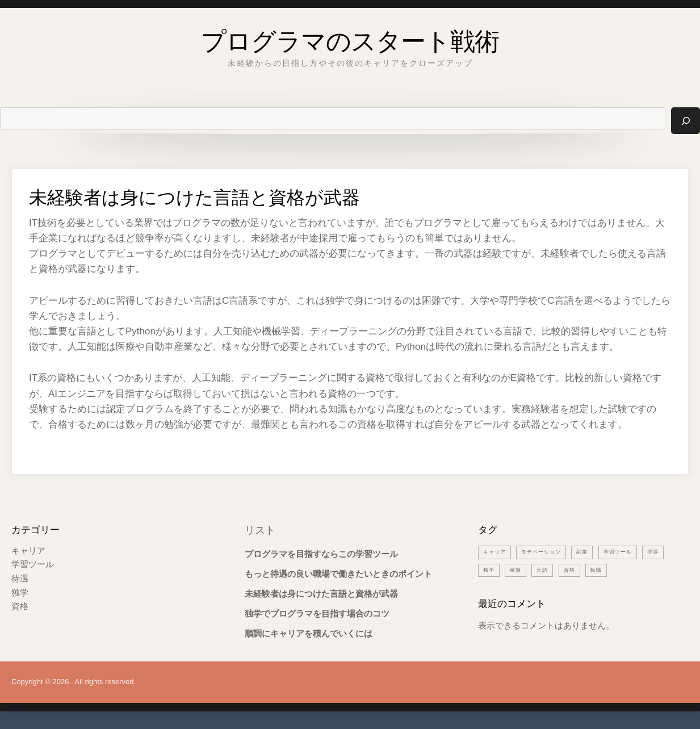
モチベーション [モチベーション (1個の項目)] (550, 552)
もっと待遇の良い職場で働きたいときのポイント (338, 574)
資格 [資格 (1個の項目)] (606, 569)
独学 (20, 592)
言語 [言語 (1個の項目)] (577, 569)
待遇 (20, 578)
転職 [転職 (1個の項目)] (635, 569)
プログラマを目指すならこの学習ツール (321, 554)
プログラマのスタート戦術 (350, 37)
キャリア (28, 551)
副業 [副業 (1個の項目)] (596, 552)
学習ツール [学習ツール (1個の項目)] (635, 552)
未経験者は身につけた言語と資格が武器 (321, 594)
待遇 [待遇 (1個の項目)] (490, 569)
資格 (20, 606)
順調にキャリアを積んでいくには (309, 634)
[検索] (685, 121)
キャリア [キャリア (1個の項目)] (497, 552)
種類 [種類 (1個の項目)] (548, 569)
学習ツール (33, 565)
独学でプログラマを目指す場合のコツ (317, 614)
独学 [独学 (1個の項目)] (519, 569)
